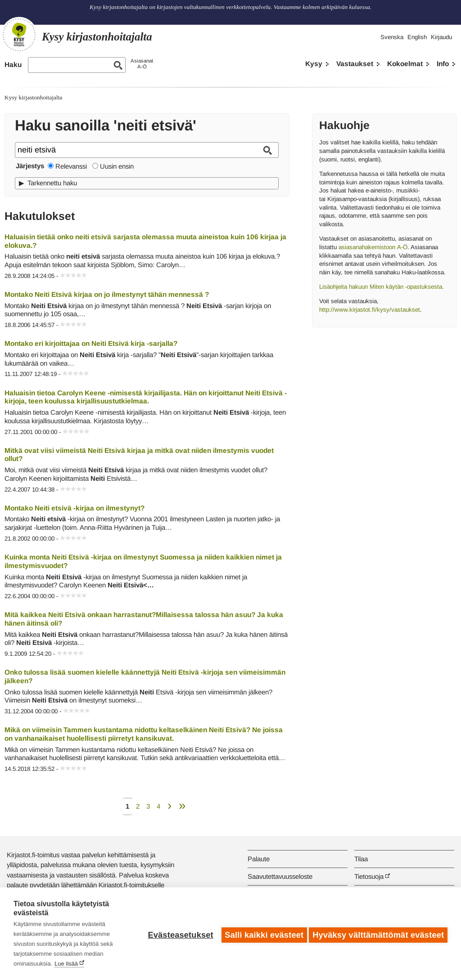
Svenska (392, 37)
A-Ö (401, 247)
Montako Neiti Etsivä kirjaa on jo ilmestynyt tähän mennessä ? (107, 294)
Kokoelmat (405, 64)
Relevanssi (71, 166)
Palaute (259, 859)
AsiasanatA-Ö (142, 64)
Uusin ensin (117, 166)
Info (443, 64)
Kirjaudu (441, 37)
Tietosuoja (369, 876)
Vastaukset (355, 64)
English (417, 37)
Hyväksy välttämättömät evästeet (378, 934)
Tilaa (361, 859)
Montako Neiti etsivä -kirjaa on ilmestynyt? (75, 508)
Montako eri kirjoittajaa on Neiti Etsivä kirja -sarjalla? (91, 343)
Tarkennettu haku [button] (52, 183)
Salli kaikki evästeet (262, 934)
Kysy (314, 64)
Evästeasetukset (178, 934)
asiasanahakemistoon (366, 247)
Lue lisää (66, 964)
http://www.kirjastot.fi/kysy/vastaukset (370, 310)
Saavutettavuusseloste (280, 876)
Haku (13, 65)
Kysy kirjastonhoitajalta (33, 97)
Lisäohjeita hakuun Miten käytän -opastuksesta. (382, 287)
